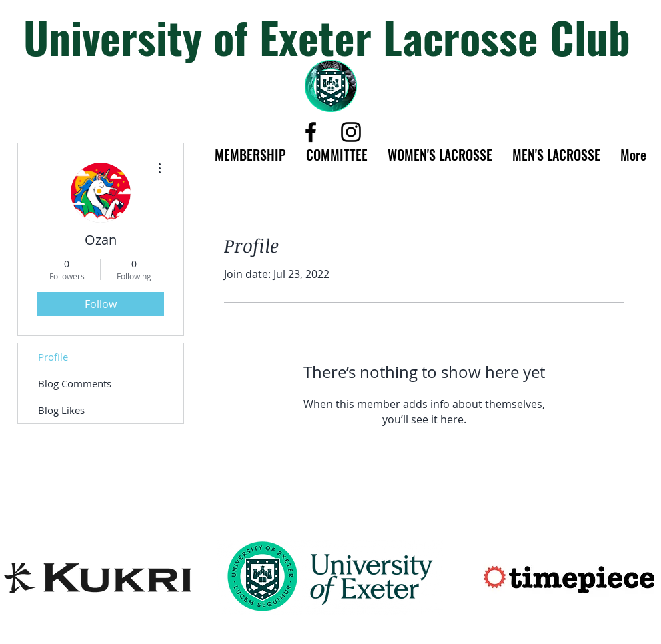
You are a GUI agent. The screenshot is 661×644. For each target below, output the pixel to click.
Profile (53, 357)
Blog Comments (75, 383)
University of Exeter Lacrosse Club (327, 36)
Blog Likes (61, 410)
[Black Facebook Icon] (311, 132)
